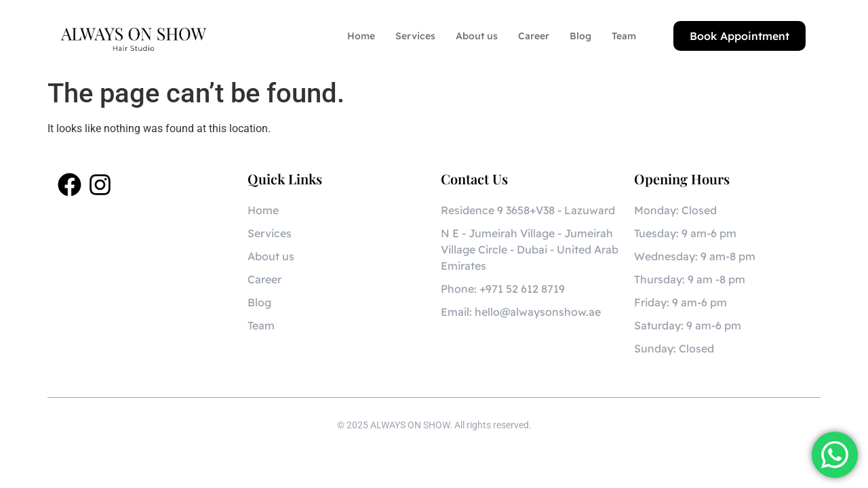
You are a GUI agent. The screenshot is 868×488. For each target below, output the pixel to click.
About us (477, 36)
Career (534, 36)
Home (361, 36)
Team (624, 36)
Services (415, 36)
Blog (580, 36)
